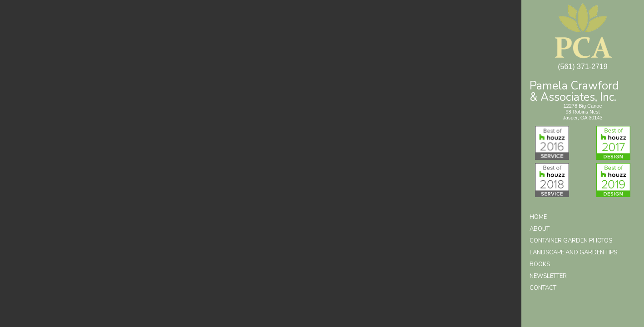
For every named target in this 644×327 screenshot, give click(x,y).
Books (540, 264)
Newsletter (548, 276)
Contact (543, 288)
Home (538, 217)
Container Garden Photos (571, 241)
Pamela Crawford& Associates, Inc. (574, 91)
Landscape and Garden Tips (573, 253)
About (540, 229)
